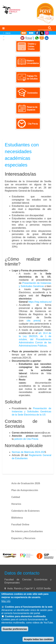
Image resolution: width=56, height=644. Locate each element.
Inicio (8, 33)
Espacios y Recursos (23, 538)
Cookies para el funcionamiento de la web (29, 607)
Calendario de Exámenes (25, 511)
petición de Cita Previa (26, 439)
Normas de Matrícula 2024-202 (28, 452)
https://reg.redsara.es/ (40, 302)
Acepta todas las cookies (38, 639)
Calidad (16, 497)
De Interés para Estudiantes (27, 531)
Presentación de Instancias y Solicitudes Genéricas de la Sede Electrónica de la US (32, 412)
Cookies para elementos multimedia (25, 616)
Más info (6, 601)
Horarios (16, 504)
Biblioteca (17, 518)
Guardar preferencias (15, 629)
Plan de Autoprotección (25, 490)
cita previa (33, 321)
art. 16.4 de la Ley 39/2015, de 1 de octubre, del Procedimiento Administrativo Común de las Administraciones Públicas (35, 339)
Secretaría (10, 36)
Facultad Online (20, 525)
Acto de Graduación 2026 (26, 483)
